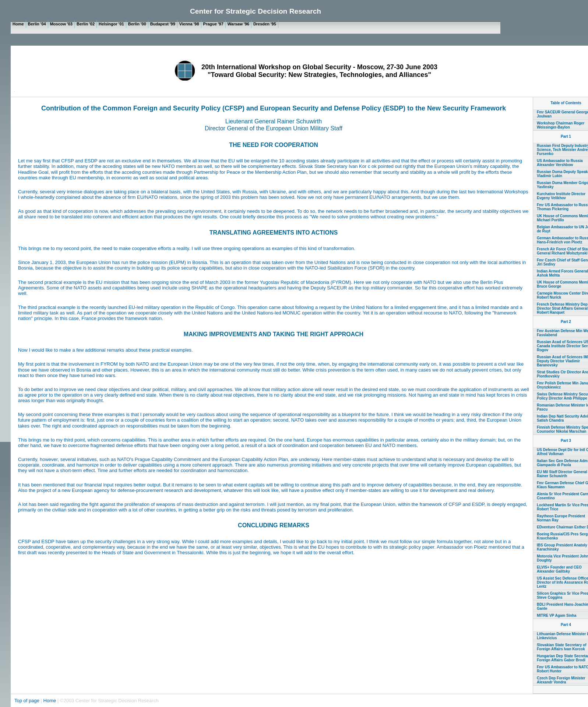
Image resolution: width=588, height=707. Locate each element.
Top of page (28, 701)
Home (50, 701)
